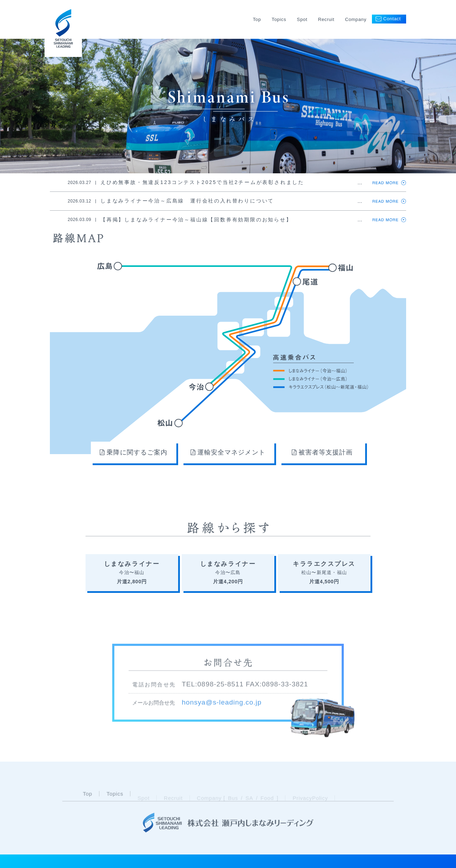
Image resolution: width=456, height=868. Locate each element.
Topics (279, 19)
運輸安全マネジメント (228, 452)
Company (356, 19)
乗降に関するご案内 (134, 452)
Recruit (326, 19)
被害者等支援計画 (322, 452)
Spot (302, 19)
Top (257, 19)
